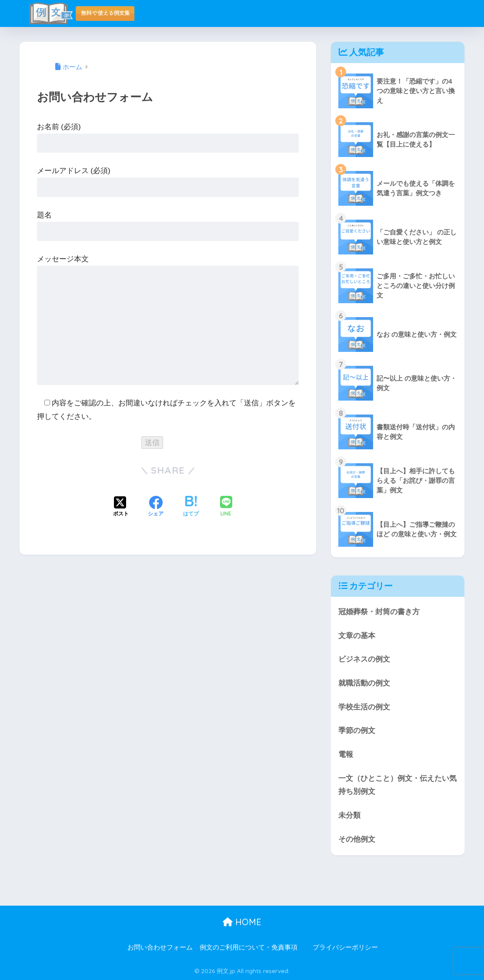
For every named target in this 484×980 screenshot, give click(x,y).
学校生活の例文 (364, 707)
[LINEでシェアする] (226, 507)
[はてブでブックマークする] (191, 507)
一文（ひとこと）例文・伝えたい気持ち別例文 (397, 785)
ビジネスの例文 (364, 659)
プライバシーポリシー (345, 947)
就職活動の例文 (364, 683)
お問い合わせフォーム (160, 947)
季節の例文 (357, 731)
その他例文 (357, 839)
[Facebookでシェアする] (156, 507)
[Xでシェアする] (121, 507)
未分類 (349, 815)
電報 (346, 754)
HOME (242, 922)
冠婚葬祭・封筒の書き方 (379, 612)
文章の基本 (357, 636)
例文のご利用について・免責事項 (249, 947)
